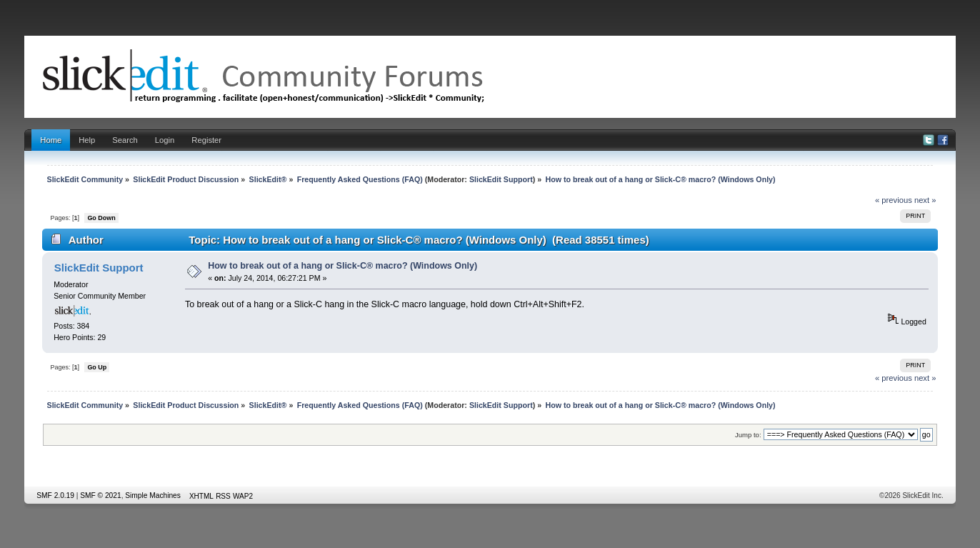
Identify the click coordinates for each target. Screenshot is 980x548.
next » (925, 200)
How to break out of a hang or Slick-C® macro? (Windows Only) (342, 266)
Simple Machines (153, 495)
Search (125, 140)
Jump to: (748, 435)
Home (51, 140)
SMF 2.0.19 (55, 495)
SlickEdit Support (501, 179)
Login (165, 140)
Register (206, 140)
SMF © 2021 (100, 495)
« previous (894, 200)
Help (87, 140)
